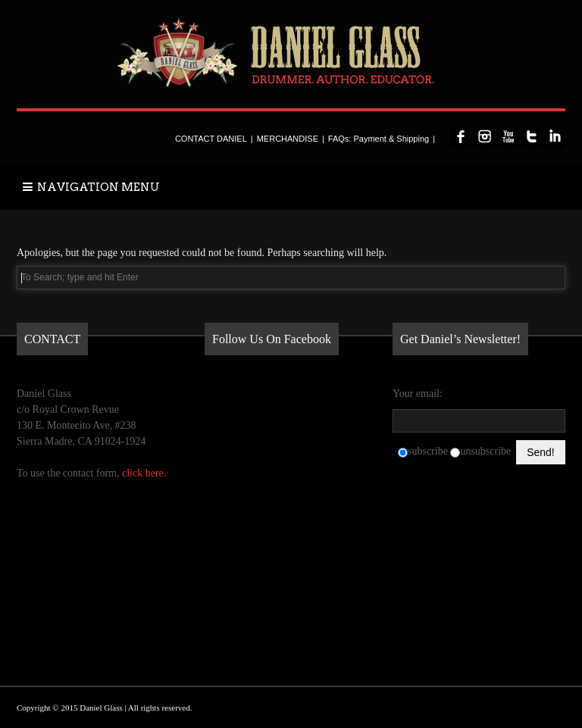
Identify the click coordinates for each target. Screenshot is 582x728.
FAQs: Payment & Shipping (379, 139)
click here (143, 473)
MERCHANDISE (288, 139)
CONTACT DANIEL (211, 139)
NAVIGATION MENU (91, 187)
